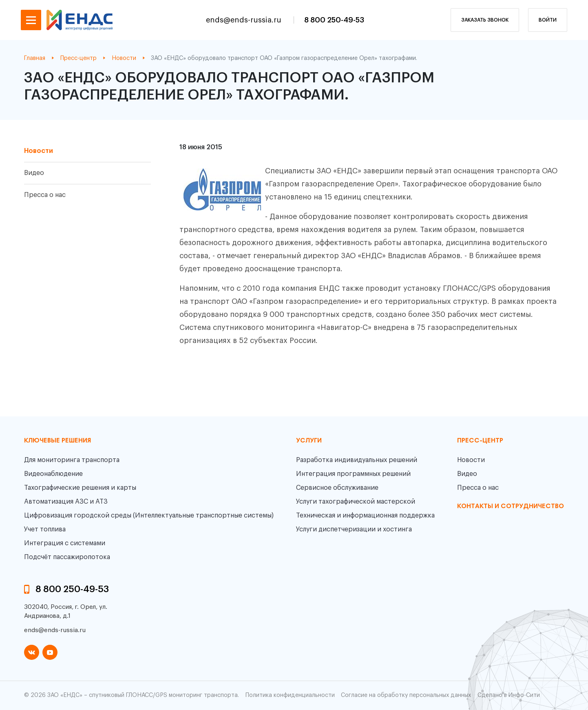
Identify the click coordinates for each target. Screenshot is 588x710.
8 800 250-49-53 (334, 20)
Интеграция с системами (65, 543)
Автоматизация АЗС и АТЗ (66, 502)
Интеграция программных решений (353, 474)
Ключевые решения (57, 441)
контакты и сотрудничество (511, 507)
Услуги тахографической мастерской (356, 502)
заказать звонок (485, 20)
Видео (34, 173)
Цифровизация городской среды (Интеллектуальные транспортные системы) (149, 515)
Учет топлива (45, 529)
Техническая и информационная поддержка (365, 515)
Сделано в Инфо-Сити (509, 695)
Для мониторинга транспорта (72, 460)
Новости (39, 151)
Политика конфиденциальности (290, 695)
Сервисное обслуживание (337, 488)
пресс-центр (480, 441)
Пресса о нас (45, 195)
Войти (548, 20)
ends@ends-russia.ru (245, 20)
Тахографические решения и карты (80, 488)
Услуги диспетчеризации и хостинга (354, 529)
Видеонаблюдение (53, 474)
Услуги (309, 441)
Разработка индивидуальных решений (357, 460)
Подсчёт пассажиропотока (67, 557)
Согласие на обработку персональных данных (406, 695)
